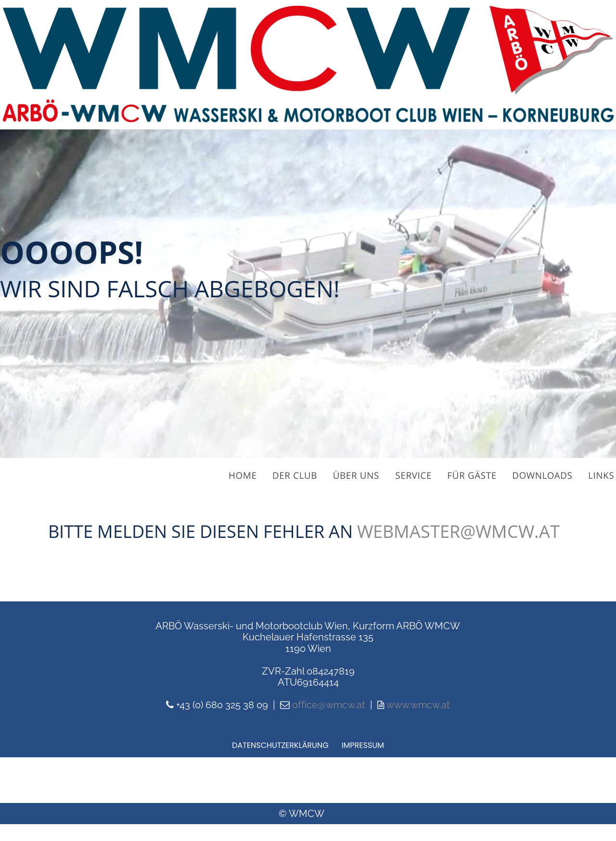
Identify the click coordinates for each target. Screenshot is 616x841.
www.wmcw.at (418, 705)
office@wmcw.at (329, 705)
